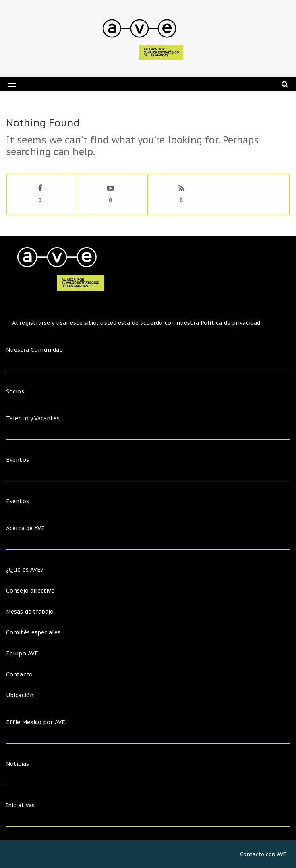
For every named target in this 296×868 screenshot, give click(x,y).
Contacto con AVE (263, 854)
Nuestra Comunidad (34, 350)
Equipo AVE (22, 653)
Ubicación (20, 695)
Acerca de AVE (25, 528)
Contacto (19, 674)
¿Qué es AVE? (25, 570)
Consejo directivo (30, 591)
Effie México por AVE (36, 722)
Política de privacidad (230, 323)
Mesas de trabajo (30, 612)
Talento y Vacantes (33, 418)
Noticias (18, 764)
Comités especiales (33, 632)
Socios (15, 391)
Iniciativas (21, 805)
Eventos (18, 460)
